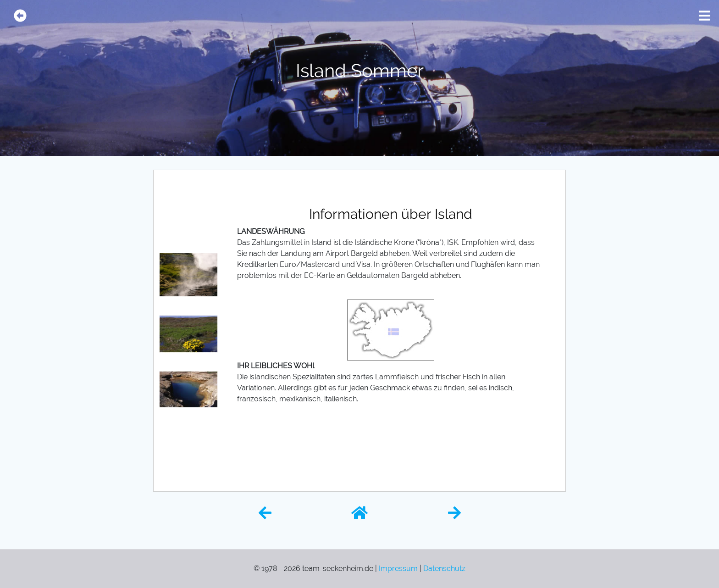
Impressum (398, 569)
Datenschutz (444, 569)
